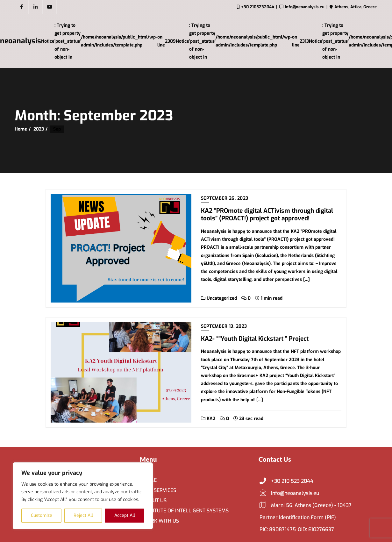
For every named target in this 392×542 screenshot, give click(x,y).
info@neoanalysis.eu (289, 493)
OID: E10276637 (316, 529)
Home (21, 129)
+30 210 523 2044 (286, 481)
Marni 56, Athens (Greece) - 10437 (306, 505)
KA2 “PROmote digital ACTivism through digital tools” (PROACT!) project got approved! (267, 215)
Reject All (83, 515)
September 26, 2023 (225, 198)
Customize (42, 515)
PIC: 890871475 (278, 529)
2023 (39, 129)
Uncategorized (219, 298)
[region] (83, 496)
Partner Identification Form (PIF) (298, 517)
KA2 (208, 419)
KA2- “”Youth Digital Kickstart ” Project (255, 339)
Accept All (125, 515)
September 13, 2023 (224, 326)
